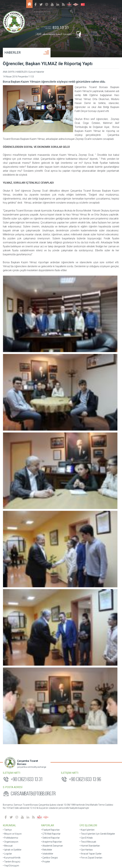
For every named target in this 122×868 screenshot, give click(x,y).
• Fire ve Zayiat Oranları (91, 419)
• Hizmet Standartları (90, 407)
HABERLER (13, 53)
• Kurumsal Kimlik (12, 419)
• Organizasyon (11, 403)
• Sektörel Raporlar (51, 399)
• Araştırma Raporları (52, 403)
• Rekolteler (47, 411)
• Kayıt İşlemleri (87, 391)
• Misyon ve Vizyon (13, 395)
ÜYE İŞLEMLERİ (88, 387)
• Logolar (8, 415)
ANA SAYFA (9, 72)
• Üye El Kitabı (86, 399)
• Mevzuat (8, 407)
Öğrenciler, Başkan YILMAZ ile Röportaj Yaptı (48, 64)
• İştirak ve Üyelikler (12, 411)
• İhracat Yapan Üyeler (90, 415)
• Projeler (46, 423)
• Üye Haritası (86, 411)
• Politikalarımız (11, 399)
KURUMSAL (10, 387)
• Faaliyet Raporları (51, 391)
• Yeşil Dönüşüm (11, 427)
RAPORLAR (48, 387)
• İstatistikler (47, 415)
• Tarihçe (8, 391)
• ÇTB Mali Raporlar (51, 395)
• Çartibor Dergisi (50, 419)
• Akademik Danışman (52, 407)
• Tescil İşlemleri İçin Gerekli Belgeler (97, 395)
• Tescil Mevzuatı (88, 403)
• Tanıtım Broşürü (12, 423)
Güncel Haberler (37, 72)
